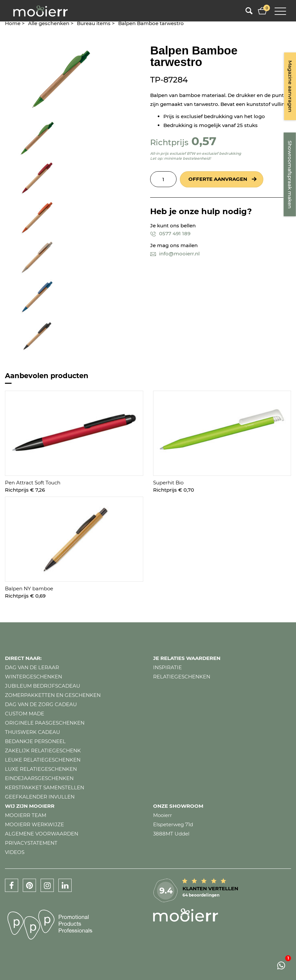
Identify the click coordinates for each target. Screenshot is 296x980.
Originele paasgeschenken (45, 723)
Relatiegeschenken (182, 677)
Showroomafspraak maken (290, 175)
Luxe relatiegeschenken (41, 769)
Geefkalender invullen (40, 797)
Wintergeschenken (33, 677)
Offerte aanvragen (218, 179)
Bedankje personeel (35, 741)
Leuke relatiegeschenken (43, 760)
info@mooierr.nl (175, 254)
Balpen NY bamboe (29, 588)
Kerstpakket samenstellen (45, 787)
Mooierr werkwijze (34, 824)
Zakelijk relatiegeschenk (43, 751)
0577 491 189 (170, 233)
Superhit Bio (168, 483)
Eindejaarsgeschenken (39, 778)
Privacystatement (31, 843)
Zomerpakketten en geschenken (53, 695)
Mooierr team (26, 815)
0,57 (204, 141)
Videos (15, 852)
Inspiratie (167, 667)
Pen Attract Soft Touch (33, 483)
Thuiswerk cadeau (33, 732)
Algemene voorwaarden (42, 834)
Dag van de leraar (32, 667)
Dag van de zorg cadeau (41, 704)
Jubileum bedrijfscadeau (43, 686)
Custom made (25, 714)
